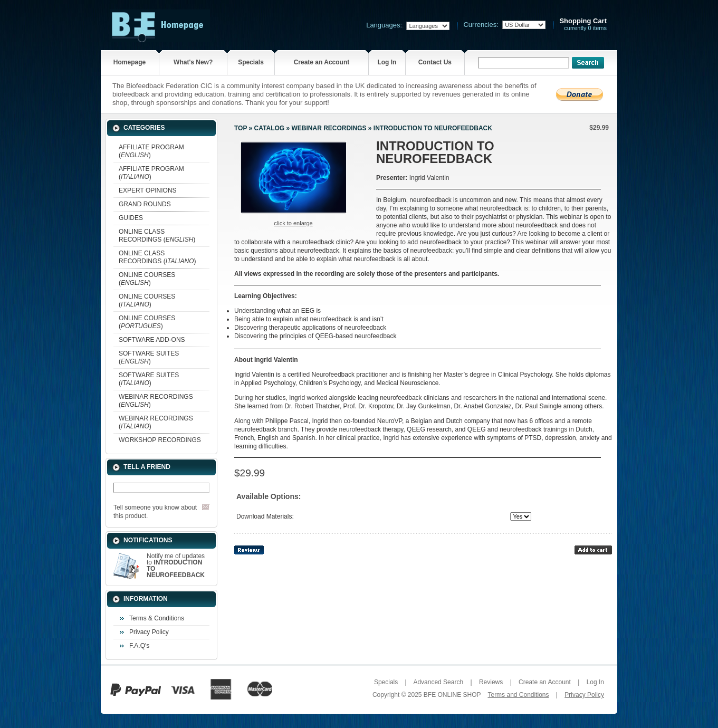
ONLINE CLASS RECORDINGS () (157, 236)
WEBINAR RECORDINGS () (156, 401)
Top (241, 128)
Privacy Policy (149, 632)
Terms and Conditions (518, 695)
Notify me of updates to (176, 566)
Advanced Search (438, 682)
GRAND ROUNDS (145, 204)
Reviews (491, 682)
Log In (387, 62)
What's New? (193, 62)
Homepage (130, 62)
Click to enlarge (293, 223)
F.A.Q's (139, 646)
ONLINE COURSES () (147, 279)
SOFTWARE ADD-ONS (152, 340)
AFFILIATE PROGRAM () (151, 151)
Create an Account (322, 62)
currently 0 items (583, 25)
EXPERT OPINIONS (148, 190)
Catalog (270, 128)
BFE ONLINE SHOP (452, 695)
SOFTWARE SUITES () (149, 357)
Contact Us (435, 62)
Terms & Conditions (157, 618)
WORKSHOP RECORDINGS (160, 440)
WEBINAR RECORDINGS (329, 128)
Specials (251, 62)
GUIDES (131, 218)
